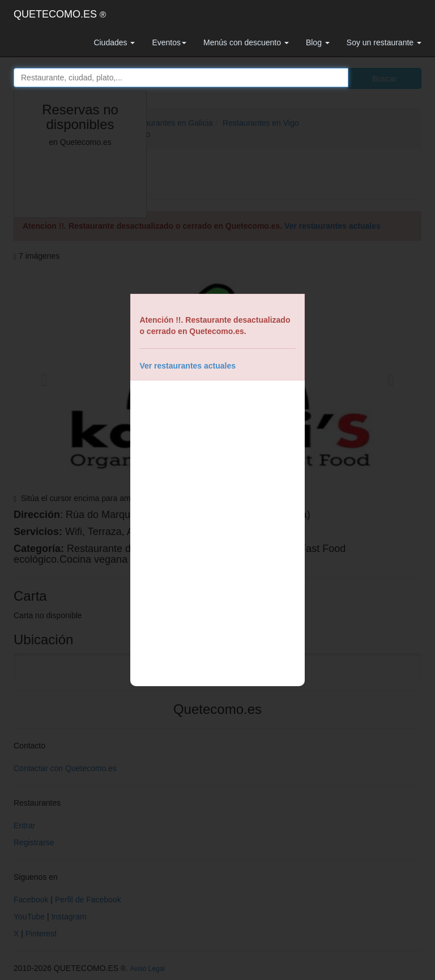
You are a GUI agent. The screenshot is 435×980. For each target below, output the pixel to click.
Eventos (169, 42)
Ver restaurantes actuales (187, 366)
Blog (318, 42)
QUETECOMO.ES (60, 14)
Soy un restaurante (384, 42)
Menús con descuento (246, 42)
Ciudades (114, 42)
